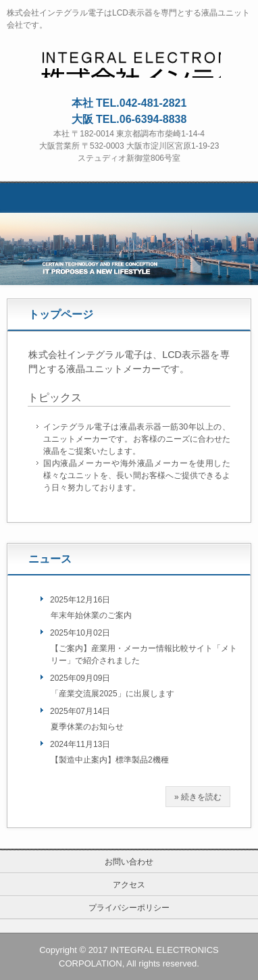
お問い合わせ (129, 862)
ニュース (50, 559)
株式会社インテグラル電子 (129, 59)
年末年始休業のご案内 (91, 615)
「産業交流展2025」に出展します (112, 694)
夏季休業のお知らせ (87, 727)
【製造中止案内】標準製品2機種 (110, 760)
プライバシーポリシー (129, 908)
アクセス (129, 885)
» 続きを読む (198, 797)
